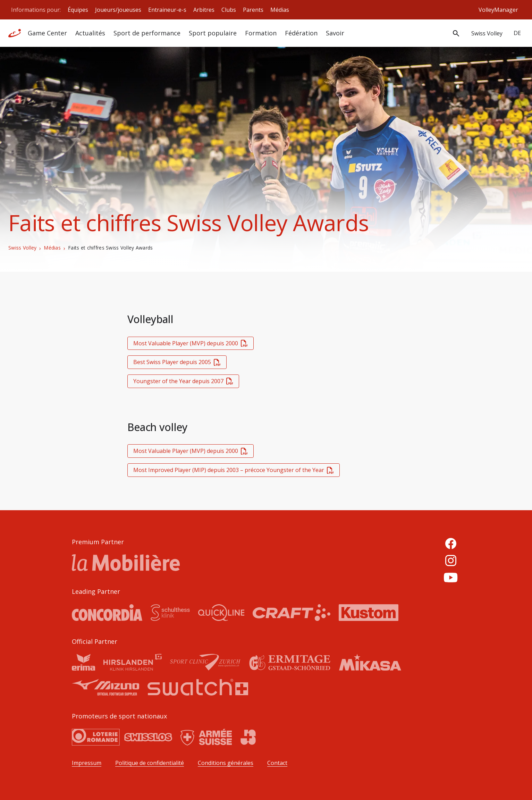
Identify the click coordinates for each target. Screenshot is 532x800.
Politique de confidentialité (150, 763)
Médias (280, 10)
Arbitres (204, 10)
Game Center (47, 33)
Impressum (87, 763)
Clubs (229, 10)
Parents (253, 10)
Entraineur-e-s (167, 10)
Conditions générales (226, 763)
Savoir (335, 33)
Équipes (78, 10)
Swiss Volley (22, 248)
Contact (277, 763)
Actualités (90, 33)
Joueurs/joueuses (118, 10)
